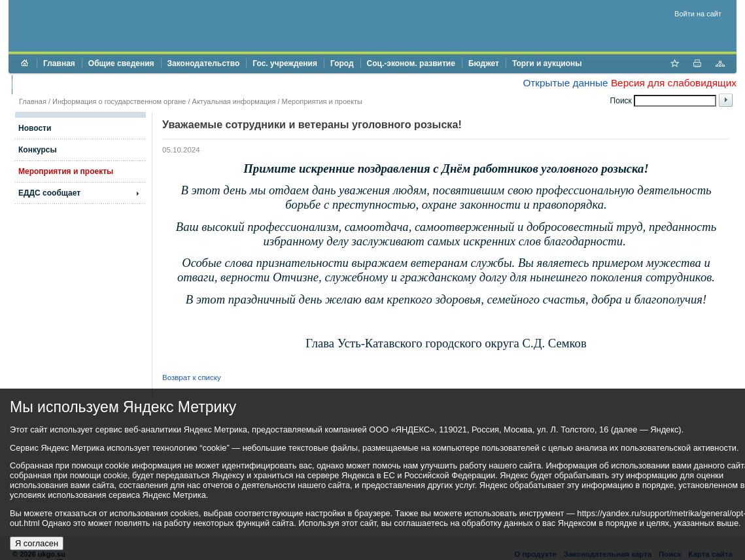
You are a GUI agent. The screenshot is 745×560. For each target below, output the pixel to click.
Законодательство (204, 63)
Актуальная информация (234, 101)
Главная (59, 63)
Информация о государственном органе (119, 101)
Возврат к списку (192, 377)
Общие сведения (121, 63)
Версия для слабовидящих (674, 83)
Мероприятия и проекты (322, 101)
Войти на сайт (698, 14)
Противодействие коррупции (75, 84)
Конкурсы (38, 150)
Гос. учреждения (285, 63)
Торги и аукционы (547, 63)
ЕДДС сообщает (49, 193)
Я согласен (37, 543)
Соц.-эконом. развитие (411, 63)
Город (342, 63)
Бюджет (484, 63)
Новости (35, 128)
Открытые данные (565, 83)
